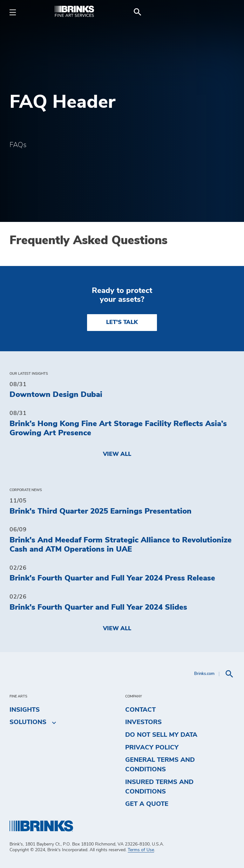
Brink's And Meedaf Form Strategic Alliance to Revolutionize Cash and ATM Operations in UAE (121, 545)
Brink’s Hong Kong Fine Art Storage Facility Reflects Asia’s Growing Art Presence (118, 428)
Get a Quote (147, 804)
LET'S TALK (122, 322)
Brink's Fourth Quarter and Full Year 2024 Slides (98, 607)
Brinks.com (204, 674)
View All (117, 454)
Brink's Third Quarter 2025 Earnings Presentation (101, 511)
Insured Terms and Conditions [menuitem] (159, 787)
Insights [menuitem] (25, 710)
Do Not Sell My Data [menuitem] (161, 735)
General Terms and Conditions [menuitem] (160, 765)
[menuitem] (227, 12)
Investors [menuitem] (143, 722)
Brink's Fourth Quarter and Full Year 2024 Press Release (112, 578)
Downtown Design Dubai (56, 395)
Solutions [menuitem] (28, 722)
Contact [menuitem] (140, 710)
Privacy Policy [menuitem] (152, 748)
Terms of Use (141, 850)
